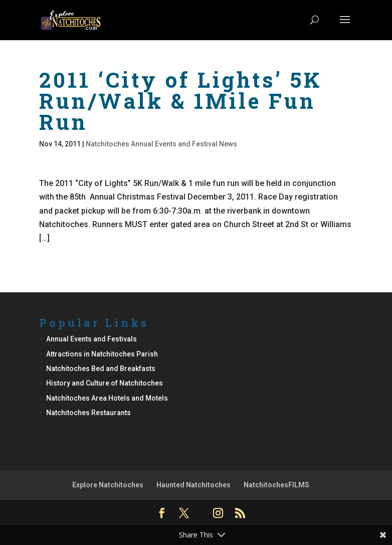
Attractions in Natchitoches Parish (102, 354)
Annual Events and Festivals (91, 339)
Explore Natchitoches (108, 485)
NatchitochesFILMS (276, 485)
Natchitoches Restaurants (88, 413)
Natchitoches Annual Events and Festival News (161, 144)
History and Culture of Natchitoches (105, 383)
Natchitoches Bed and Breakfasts (101, 369)
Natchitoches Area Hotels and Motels (107, 398)
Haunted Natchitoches (193, 485)
